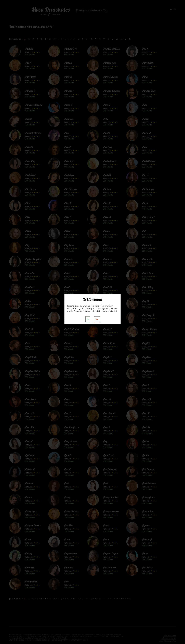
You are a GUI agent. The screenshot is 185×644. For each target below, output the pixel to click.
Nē (97, 319)
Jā (88, 319)
